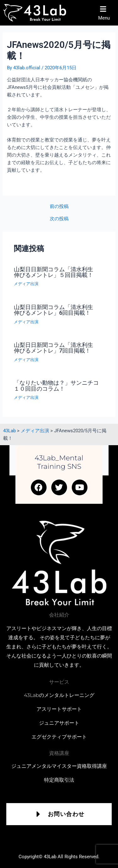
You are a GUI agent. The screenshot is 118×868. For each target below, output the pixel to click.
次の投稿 (59, 219)
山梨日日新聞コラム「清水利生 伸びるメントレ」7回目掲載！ (56, 348)
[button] (106, 13)
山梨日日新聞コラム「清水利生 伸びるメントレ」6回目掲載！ (56, 310)
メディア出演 (26, 284)
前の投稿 (59, 207)
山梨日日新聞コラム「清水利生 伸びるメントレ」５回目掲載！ (56, 272)
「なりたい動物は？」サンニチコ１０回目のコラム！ (56, 385)
